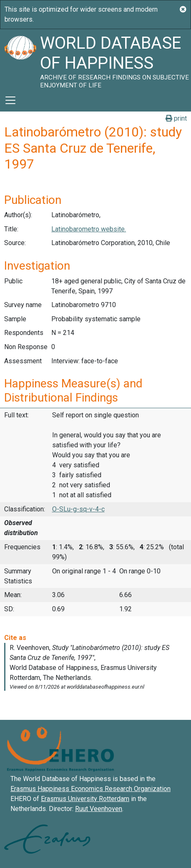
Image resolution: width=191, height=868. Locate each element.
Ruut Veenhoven (99, 809)
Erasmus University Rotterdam (85, 799)
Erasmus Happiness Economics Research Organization (90, 789)
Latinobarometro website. (89, 229)
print (176, 118)
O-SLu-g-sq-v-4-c (78, 509)
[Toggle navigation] (10, 100)
